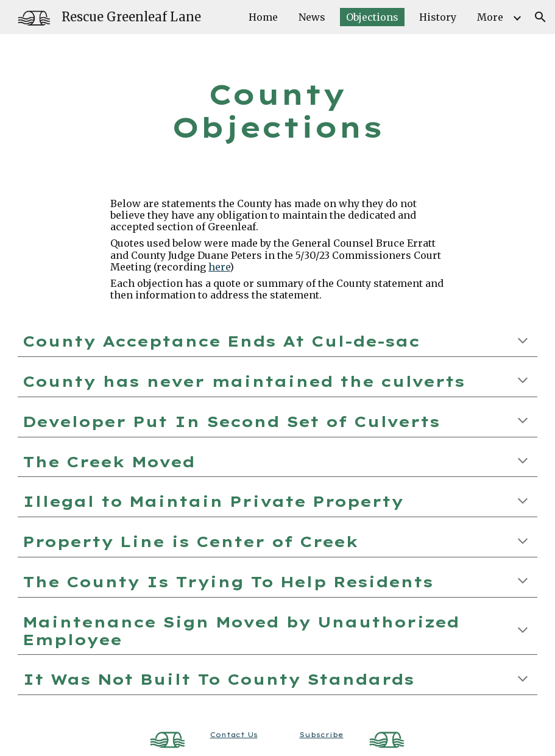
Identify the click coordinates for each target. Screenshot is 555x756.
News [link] (312, 17)
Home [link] (263, 17)
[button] (540, 17)
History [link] (438, 17)
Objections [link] (372, 17)
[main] (277, 111)
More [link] (490, 17)
